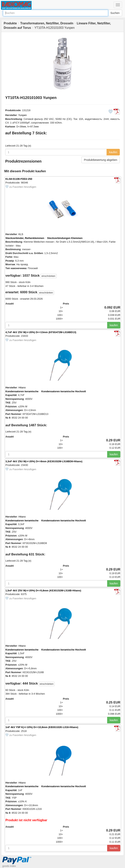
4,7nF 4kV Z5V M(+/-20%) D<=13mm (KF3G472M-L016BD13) (41, 332)
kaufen (113, 152)
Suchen (115, 13)
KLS (21, 234)
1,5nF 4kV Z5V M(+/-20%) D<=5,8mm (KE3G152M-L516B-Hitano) (43, 590)
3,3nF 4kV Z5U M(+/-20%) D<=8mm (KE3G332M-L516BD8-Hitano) (44, 461)
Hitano (22, 388)
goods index (9, 866)
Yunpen (22, 115)
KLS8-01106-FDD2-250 (19, 179)
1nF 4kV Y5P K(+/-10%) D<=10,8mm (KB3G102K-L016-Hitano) (42, 727)
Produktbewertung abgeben (101, 160)
